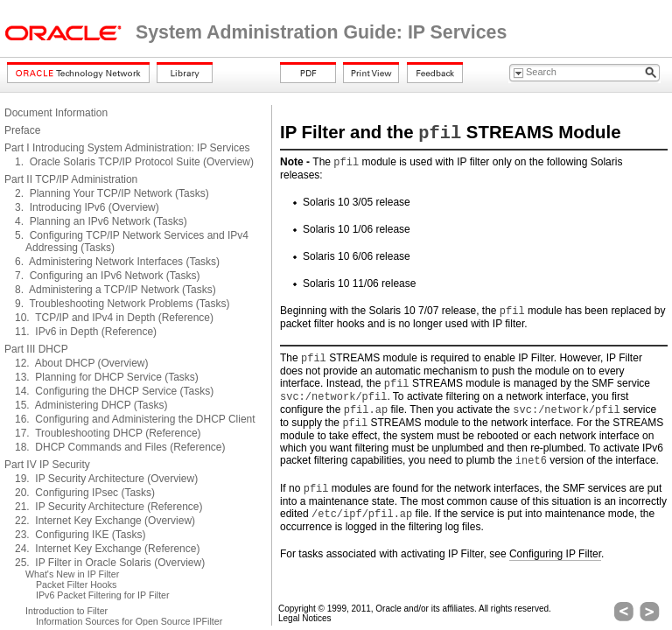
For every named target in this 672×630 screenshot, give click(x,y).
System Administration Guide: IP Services (321, 32)
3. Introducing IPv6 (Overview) (87, 207)
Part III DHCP (36, 349)
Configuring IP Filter (555, 554)
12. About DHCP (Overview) (82, 363)
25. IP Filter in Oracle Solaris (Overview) (110, 563)
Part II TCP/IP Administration (71, 179)
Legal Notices (305, 618)
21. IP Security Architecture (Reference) (109, 507)
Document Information (56, 113)
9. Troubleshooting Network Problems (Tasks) (122, 304)
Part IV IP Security (47, 465)
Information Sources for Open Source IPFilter (129, 621)
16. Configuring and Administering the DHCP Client (135, 419)
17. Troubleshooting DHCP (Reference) (108, 433)
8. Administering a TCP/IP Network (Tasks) (115, 290)
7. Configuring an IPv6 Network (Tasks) (107, 276)
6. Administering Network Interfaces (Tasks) (117, 262)
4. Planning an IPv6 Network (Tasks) (101, 221)
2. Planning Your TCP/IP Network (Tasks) (112, 193)
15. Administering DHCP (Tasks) (91, 405)
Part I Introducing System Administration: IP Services (127, 148)
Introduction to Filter (66, 611)
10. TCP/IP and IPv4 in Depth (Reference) (114, 318)
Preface (22, 130)
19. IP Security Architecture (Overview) (106, 479)
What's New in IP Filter (72, 574)
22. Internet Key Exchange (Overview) (105, 521)
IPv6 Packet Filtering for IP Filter (103, 595)
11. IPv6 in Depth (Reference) (86, 332)
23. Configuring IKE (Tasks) (80, 535)
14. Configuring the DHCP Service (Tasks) (114, 391)
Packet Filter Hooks (76, 584)
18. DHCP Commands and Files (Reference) (120, 447)
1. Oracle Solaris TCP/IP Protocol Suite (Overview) (134, 162)
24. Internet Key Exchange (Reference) (107, 549)
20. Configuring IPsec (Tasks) (85, 493)
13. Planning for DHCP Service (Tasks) (107, 377)
